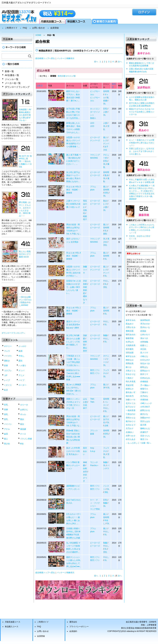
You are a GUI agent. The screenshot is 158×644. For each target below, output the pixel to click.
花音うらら (145, 436)
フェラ (7, 351)
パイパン (8, 424)
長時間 (106, 91)
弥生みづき (145, 363)
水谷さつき (85, 478)
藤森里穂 (144, 215)
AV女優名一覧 (12, 75)
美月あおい (85, 451)
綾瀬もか (130, 389)
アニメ (21, 375)
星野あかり (145, 371)
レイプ (7, 380)
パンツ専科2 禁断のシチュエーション (73, 465)
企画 (106, 426)
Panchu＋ (94, 465)
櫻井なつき (85, 299)
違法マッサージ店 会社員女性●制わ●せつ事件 (73, 325)
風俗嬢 (23, 429)
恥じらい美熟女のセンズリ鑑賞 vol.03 (25, 254)
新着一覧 (9, 71)
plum (92, 190)
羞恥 (105, 234)
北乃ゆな (144, 396)
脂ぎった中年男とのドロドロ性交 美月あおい (73, 451)
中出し (21, 356)
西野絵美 (130, 363)
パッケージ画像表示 (65, 58)
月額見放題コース (52, 21)
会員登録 (105, 21)
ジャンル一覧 (12, 79)
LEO (92, 123)
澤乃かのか (145, 324)
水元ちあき (131, 439)
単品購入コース (79, 21)
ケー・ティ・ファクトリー (95, 503)
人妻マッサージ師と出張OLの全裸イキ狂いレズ (73, 204)
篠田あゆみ (144, 170)
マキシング (95, 155)
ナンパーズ (95, 141)
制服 (105, 335)
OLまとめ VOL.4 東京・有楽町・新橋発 (73, 256)
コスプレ (8, 371)
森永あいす (131, 392)
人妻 (105, 112)
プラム (93, 187)
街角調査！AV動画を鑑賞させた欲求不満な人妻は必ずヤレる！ (25, 115)
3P (104, 388)
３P (6, 375)
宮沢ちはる (145, 421)
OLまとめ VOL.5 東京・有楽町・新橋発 (73, 190)
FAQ (25, 28)
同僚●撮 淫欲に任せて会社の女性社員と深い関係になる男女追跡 (73, 437)
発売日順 (62, 76)
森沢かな (144, 414)
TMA (92, 399)
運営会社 (73, 622)
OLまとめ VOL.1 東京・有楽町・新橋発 (73, 311)
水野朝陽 (144, 342)
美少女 (7, 444)
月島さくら (131, 371)
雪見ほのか (85, 204)
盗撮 (92, 434)
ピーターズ (95, 137)
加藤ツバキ (85, 270)
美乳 (6, 414)
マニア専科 (95, 509)
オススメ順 (71, 76)
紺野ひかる (145, 410)
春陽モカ (144, 389)
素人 (6, 439)
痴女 (22, 424)
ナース (23, 434)
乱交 (6, 390)
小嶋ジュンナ (146, 403)
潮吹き (7, 361)
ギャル (23, 414)
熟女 (22, 419)
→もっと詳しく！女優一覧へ (138, 443)
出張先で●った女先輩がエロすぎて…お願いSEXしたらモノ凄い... (74, 287)
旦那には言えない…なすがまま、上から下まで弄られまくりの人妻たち (142, 151)
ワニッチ (94, 462)
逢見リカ (144, 439)
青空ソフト (95, 370)
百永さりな (131, 374)
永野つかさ (131, 436)
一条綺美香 (131, 410)
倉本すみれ (144, 53)
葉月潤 (143, 425)
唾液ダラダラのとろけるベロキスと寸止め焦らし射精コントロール (142, 112)
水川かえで (131, 425)
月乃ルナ (130, 428)
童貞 (106, 175)
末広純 (143, 349)
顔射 (6, 366)
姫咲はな (144, 367)
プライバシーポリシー (79, 627)
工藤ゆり (144, 392)
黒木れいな (145, 327)
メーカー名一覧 (13, 83)
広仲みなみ (145, 378)
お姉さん (24, 410)
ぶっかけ (22, 346)
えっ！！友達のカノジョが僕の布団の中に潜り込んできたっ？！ (142, 143)
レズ (105, 141)
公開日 (39, 86)
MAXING (94, 158)
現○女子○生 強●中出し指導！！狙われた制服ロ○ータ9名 (25, 161)
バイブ (21, 380)
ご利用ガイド (11, 28)
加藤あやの (145, 418)
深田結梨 (130, 353)
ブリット (94, 431)
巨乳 (6, 405)
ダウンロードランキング (17, 87)
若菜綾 (143, 331)
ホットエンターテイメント (95, 112)
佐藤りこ (144, 345)
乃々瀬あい (145, 385)
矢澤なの (130, 342)
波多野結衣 (144, 88)
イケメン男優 (26, 439)
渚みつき (144, 338)
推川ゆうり (131, 421)
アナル (7, 429)
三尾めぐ (130, 378)
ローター (22, 385)
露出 (20, 361)
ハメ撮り (22, 366)
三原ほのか (131, 414)
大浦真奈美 (131, 345)
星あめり (144, 130)
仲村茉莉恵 (85, 290)
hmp (92, 448)
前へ (96, 62)
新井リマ (144, 374)
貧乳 (6, 419)
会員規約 (73, 631)
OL (104, 104)
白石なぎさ (145, 360)
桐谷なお (130, 360)
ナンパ (21, 371)
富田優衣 (130, 349)
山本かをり (145, 335)
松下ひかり (131, 407)
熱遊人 (93, 118)
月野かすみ (131, 327)
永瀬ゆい (130, 432)
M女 (22, 444)
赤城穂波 (144, 382)
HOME (38, 35)
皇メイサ (144, 353)
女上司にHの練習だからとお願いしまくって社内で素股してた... (73, 342)
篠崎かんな (145, 428)
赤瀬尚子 (144, 432)
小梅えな (144, 356)
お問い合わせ (39, 28)
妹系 (6, 434)
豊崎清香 (130, 331)
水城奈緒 (144, 400)
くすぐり (8, 385)
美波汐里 (130, 385)
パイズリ (8, 356)
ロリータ (24, 405)
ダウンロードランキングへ (13, 333)
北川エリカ (131, 403)
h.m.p (93, 451)
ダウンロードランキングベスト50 (79, 590)
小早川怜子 (145, 407)
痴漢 (20, 351)
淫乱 (105, 245)
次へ (120, 62)
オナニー (8, 346)
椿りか (129, 367)
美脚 (6, 410)
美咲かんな (131, 418)
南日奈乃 (130, 396)
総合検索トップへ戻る (45, 58)
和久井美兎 (131, 382)
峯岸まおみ (131, 356)
